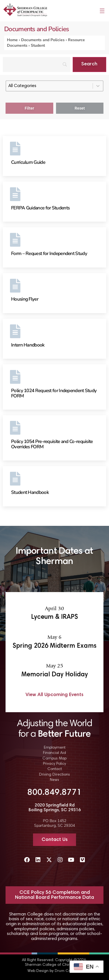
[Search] (37, 65)
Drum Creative (68, 971)
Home (12, 40)
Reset (80, 108)
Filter (29, 108)
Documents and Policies (43, 40)
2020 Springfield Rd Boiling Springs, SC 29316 (55, 808)
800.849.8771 (55, 793)
